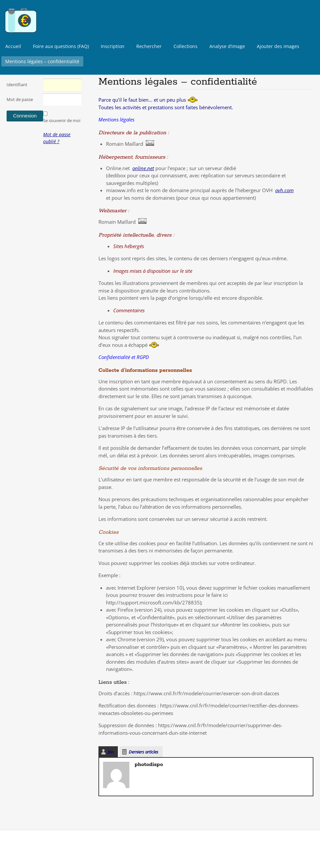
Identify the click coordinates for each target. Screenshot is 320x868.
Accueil (13, 46)
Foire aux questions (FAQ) (61, 46)
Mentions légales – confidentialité (42, 61)
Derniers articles (144, 752)
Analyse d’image (227, 46)
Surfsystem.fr (46, 848)
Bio (111, 752)
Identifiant (17, 85)
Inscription (113, 46)
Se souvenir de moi (62, 120)
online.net (143, 168)
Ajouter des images (278, 46)
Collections (186, 46)
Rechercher (149, 46)
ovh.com (284, 190)
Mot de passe (20, 99)
